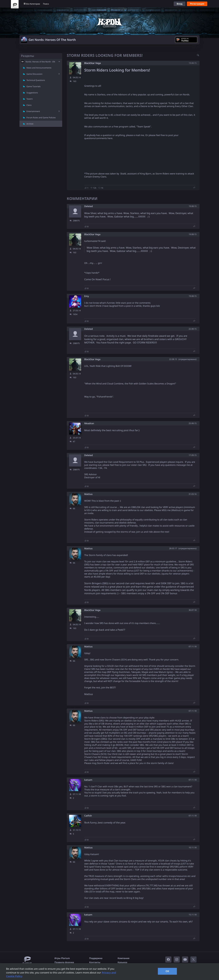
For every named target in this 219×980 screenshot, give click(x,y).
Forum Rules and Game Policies (41, 118)
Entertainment (33, 111)
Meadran (89, 424)
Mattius (88, 494)
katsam (88, 780)
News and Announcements (39, 68)
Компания (123, 958)
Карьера (122, 962)
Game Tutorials (33, 86)
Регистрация (197, 4)
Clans (29, 105)
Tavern (30, 99)
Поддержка (96, 958)
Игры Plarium (62, 958)
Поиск (46, 4)
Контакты (95, 962)
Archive (30, 124)
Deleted (89, 206)
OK (167, 971)
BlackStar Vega (93, 63)
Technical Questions (36, 80)
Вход (180, 4)
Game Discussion (34, 74)
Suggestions (32, 93)
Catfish (88, 816)
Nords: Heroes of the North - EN (40, 62)
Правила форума (64, 962)
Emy (87, 296)
